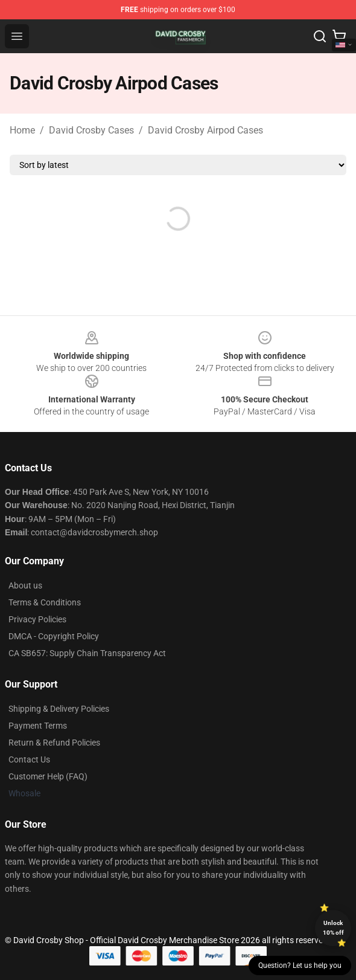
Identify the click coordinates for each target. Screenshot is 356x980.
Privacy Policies (37, 619)
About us (25, 585)
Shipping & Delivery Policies (59, 709)
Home (22, 130)
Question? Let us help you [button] (300, 965)
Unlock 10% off (333, 928)
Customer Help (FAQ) (48, 776)
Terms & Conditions (45, 602)
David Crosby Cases (91, 130)
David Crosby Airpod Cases (205, 130)
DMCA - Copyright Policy (54, 636)
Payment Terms (38, 726)
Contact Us (29, 759)
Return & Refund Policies (54, 743)
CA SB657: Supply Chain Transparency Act (87, 653)
